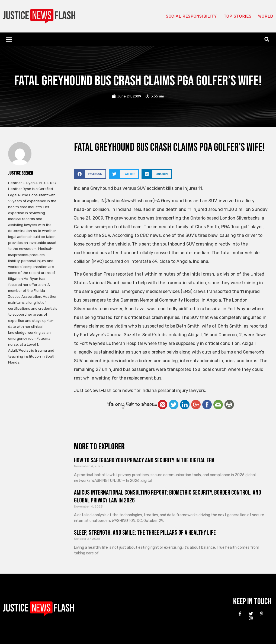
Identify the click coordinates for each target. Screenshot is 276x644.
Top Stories (238, 16)
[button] (9, 39)
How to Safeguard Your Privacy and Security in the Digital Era (144, 460)
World (266, 16)
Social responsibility (191, 16)
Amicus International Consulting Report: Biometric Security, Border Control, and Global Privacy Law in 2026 (168, 496)
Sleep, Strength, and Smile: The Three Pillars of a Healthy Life (145, 533)
